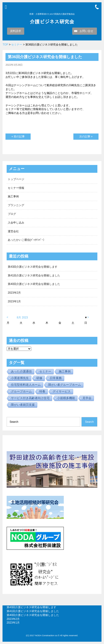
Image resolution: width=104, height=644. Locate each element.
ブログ (12, 214)
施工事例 (13, 196)
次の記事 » (86, 136)
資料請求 (16, 31)
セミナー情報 (16, 188)
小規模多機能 (66, 398)
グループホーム (21, 391)
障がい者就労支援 (23, 405)
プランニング (16, 205)
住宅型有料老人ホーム (26, 385)
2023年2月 (14, 293)
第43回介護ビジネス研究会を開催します (33, 267)
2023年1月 (14, 301)
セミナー (17, 45)
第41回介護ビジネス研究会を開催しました (34, 275)
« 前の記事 (18, 136)
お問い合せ (86, 31)
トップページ (16, 179)
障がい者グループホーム (65, 385)
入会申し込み (16, 223)
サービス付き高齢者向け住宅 (30, 398)
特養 (42, 391)
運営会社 (13, 231)
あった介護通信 (21, 371)
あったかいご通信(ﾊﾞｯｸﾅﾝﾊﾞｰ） (27, 240)
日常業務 (56, 378)
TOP (5, 45)
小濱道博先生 (20, 378)
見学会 (87, 398)
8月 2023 (22, 318)
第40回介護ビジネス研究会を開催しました (34, 284)
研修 (39, 378)
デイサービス (62, 391)
